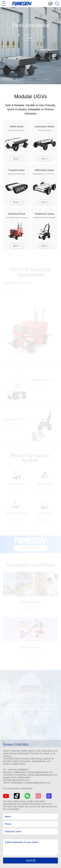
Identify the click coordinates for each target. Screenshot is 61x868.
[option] (30, 46)
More (31, 38)
